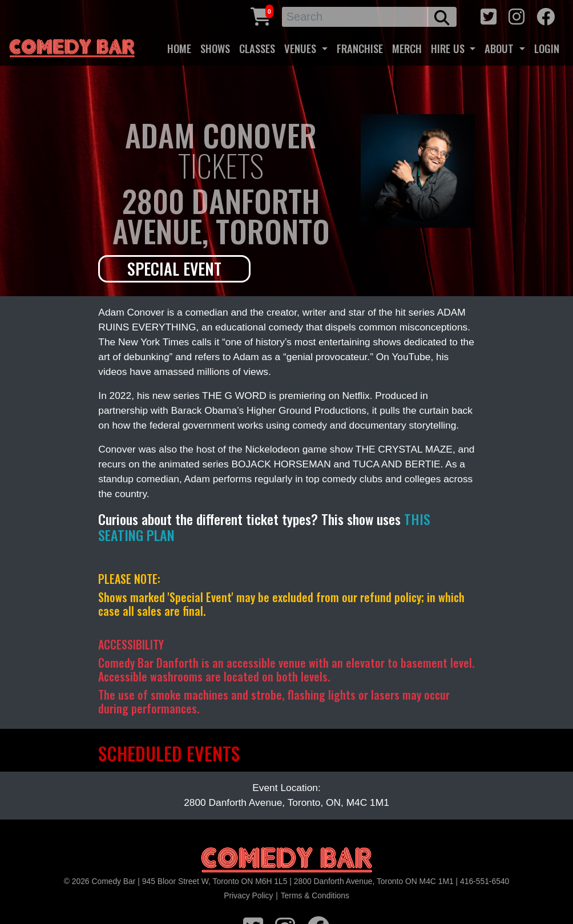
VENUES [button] (302, 48)
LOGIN (547, 48)
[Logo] (286, 860)
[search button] (442, 17)
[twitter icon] (489, 15)
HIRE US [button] (449, 48)
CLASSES (257, 48)
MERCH (407, 48)
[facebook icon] (546, 15)
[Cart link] (261, 15)
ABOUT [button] (501, 48)
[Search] (355, 17)
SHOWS (215, 48)
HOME (179, 48)
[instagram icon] (516, 15)
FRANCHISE (360, 48)
